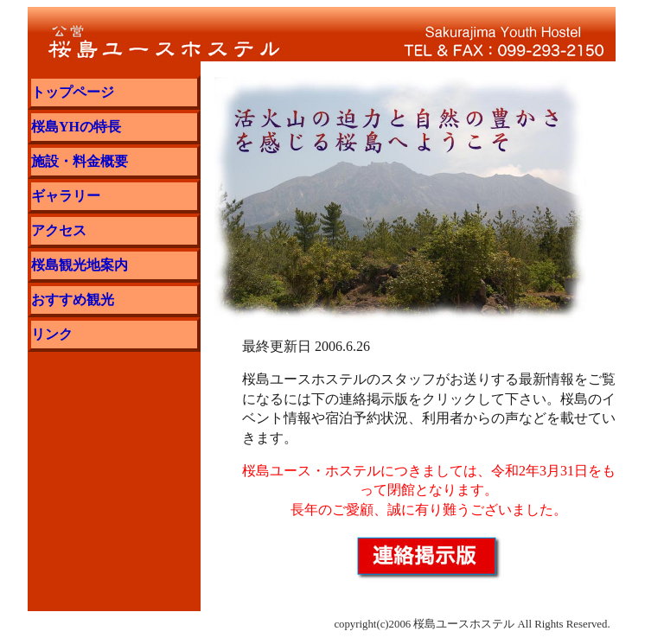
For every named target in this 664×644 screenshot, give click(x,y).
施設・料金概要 (80, 161)
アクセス (59, 230)
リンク (52, 334)
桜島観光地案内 (80, 265)
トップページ (73, 92)
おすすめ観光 (73, 300)
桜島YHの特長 (76, 127)
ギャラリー (66, 196)
